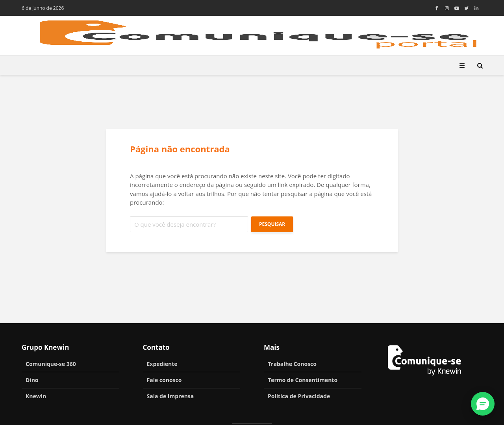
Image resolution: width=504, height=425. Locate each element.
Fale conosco (164, 380)
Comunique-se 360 (51, 364)
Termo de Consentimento (303, 380)
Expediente (162, 364)
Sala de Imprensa (170, 396)
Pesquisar (272, 224)
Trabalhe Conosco (292, 364)
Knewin (36, 396)
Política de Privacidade (299, 396)
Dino (32, 380)
